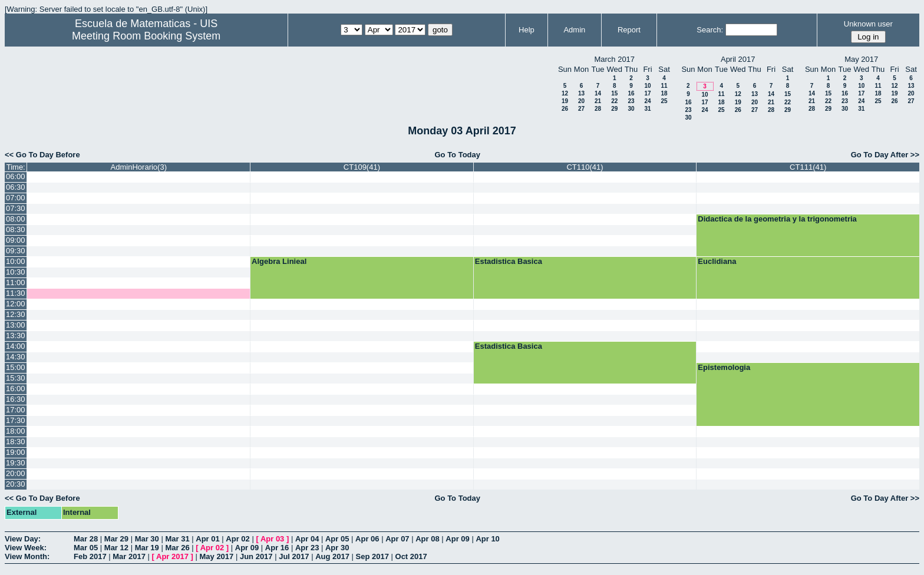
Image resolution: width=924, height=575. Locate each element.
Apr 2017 (172, 556)
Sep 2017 (372, 556)
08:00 (16, 219)
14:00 (16, 346)
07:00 (16, 198)
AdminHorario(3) (139, 167)
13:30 (16, 336)
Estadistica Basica (509, 261)
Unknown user (868, 24)
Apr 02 (237, 539)
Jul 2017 (294, 556)
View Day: (23, 539)
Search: (710, 30)
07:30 (16, 208)
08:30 (16, 229)
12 (565, 93)
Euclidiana (717, 261)
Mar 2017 (129, 556)
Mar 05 (86, 548)
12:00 (16, 304)
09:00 (16, 240)
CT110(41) (585, 167)
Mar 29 (116, 539)
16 (631, 93)
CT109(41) (362, 167)
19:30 (16, 463)
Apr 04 (307, 539)
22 (614, 101)
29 (614, 109)
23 (631, 101)
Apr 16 (277, 548)
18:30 (16, 442)
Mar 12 (116, 548)
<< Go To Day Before (42, 155)
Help (527, 30)
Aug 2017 (332, 556)
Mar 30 (147, 539)
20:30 (16, 484)
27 (581, 109)
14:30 (16, 357)
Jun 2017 (256, 556)
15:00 (16, 367)
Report (629, 30)
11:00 (16, 282)
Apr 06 (367, 539)
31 (647, 109)
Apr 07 (397, 539)
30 (631, 109)
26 (565, 109)
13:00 (16, 325)
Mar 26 (177, 548)
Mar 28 (86, 539)
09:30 (16, 251)
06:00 (16, 176)
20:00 (16, 473)
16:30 (16, 399)
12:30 (16, 314)
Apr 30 (337, 548)
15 (614, 93)
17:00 (16, 410)
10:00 (16, 261)
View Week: (26, 548)
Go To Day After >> (885, 155)
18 (664, 93)
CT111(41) (808, 167)
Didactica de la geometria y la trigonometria (777, 219)
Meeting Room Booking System (146, 36)
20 (581, 101)
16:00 (16, 389)
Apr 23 (307, 548)
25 (664, 101)
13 (581, 93)
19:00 (16, 452)
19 (565, 101)
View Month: (27, 556)
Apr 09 (457, 539)
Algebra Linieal (279, 261)
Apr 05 (337, 539)
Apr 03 (272, 539)
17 (647, 93)
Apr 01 (207, 539)
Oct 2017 (411, 556)
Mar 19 (147, 548)
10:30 (16, 272)
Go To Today (457, 155)
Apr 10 (487, 539)
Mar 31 (177, 539)
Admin (574, 30)
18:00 (16, 431)
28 (598, 109)
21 (598, 101)
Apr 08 (427, 539)
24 (647, 101)
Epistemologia (724, 367)
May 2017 (216, 556)
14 (598, 93)
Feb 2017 (90, 556)
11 (664, 86)
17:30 (16, 420)
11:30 (16, 293)
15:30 (16, 378)
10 (647, 86)
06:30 (16, 187)
